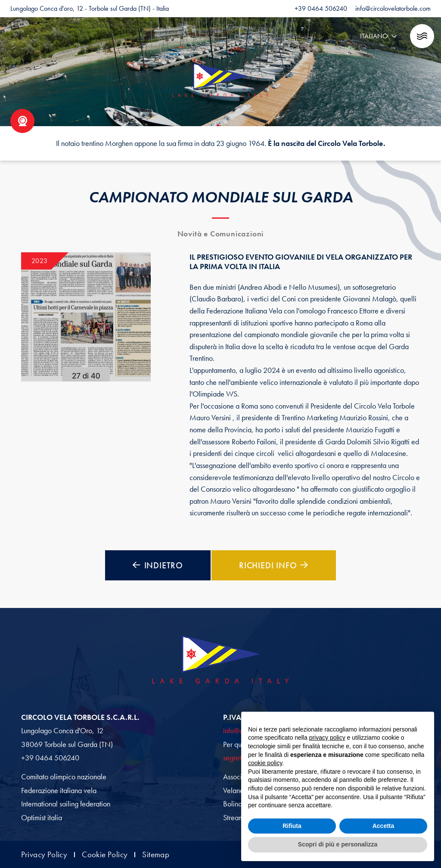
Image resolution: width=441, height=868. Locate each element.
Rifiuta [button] (292, 826)
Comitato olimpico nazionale (64, 777)
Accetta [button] (384, 826)
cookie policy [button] (265, 763)
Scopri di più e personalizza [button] (338, 844)
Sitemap (156, 855)
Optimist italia (42, 818)
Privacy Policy (44, 855)
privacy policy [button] (327, 738)
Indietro (158, 565)
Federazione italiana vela (59, 790)
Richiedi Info (274, 565)
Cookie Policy (105, 855)
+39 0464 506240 (50, 758)
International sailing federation (66, 804)
